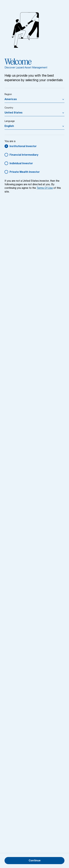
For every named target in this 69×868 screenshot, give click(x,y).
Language (10, 121)
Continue (35, 861)
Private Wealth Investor (25, 172)
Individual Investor (21, 164)
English (9, 126)
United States (14, 113)
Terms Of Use (45, 188)
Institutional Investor (23, 147)
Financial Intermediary (24, 155)
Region (8, 95)
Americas (11, 100)
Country (9, 108)
